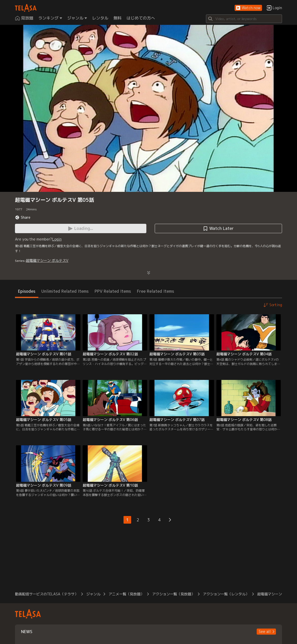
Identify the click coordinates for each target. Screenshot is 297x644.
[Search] (244, 19)
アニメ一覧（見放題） (126, 594)
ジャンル (93, 594)
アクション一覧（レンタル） (226, 594)
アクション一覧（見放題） (173, 594)
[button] (248, 8)
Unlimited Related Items (65, 291)
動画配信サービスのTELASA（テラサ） (47, 594)
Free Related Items (155, 291)
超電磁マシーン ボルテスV (47, 260)
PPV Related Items (113, 291)
